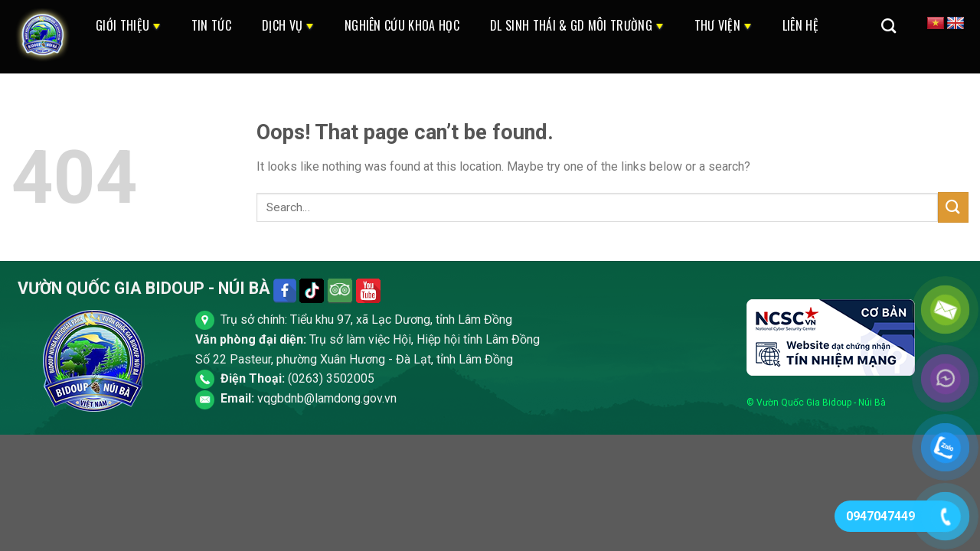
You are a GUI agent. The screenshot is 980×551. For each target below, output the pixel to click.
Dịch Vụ (288, 25)
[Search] (889, 26)
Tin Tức (211, 25)
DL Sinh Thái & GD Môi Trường (577, 25)
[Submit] (953, 207)
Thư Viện (723, 25)
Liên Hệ (800, 25)
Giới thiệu (128, 25)
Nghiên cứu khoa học (402, 25)
